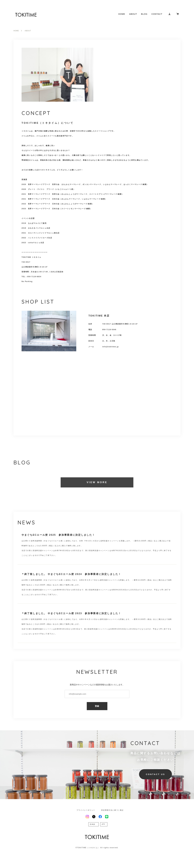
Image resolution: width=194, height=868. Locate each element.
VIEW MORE (97, 482)
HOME (122, 14)
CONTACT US (155, 774)
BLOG (144, 14)
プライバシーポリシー (86, 810)
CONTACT (157, 14)
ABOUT (133, 14)
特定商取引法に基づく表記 (112, 810)
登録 (97, 706)
